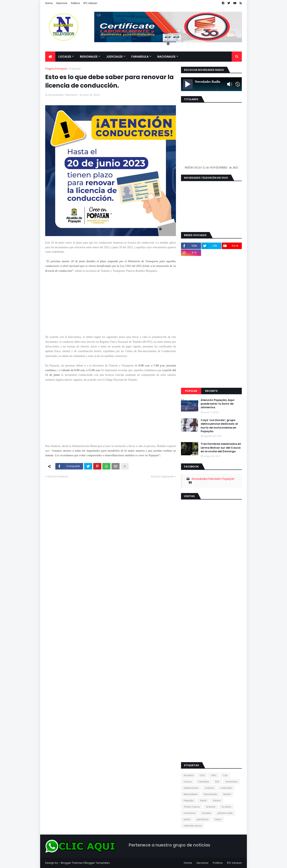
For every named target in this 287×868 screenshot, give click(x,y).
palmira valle (225, 813)
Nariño (227, 794)
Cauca (188, 782)
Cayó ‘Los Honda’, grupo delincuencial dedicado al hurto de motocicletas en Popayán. (219, 426)
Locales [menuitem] (65, 57)
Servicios (62, 3)
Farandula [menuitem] (140, 57)
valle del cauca (193, 826)
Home (49, 3)
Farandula (231, 782)
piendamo (202, 819)
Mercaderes (191, 794)
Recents (211, 391)
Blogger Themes (72, 863)
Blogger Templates (97, 863)
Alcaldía (188, 775)
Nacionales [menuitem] (166, 57)
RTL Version (90, 3)
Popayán (75, 69)
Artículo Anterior (58, 476)
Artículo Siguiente (162, 476)
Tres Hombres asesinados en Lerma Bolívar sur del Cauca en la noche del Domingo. (221, 448)
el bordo (211, 807)
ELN (217, 782)
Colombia (203, 782)
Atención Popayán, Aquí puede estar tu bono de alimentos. (217, 404)
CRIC (214, 775)
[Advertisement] (111, 306)
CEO (202, 775)
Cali (225, 775)
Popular (191, 391)
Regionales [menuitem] (89, 57)
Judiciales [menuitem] (114, 57)
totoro (218, 819)
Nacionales (210, 794)
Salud (203, 800)
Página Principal (56, 69)
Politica (75, 3)
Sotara (217, 800)
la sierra (226, 807)
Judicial (209, 788)
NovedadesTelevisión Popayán (213, 479)
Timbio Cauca (192, 807)
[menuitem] (50, 57)
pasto (187, 819)
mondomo (190, 813)
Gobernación (191, 788)
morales (206, 813)
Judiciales (226, 788)
